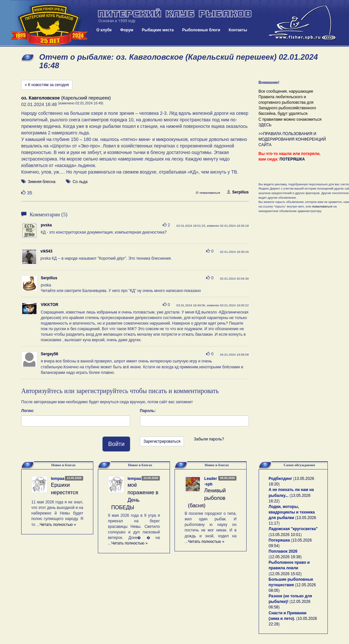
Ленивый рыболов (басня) (207, 498)
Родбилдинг (281, 479)
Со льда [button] (80, 182)
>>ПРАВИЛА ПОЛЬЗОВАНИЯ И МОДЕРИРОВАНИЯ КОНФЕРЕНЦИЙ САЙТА (292, 139)
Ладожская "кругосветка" (293, 529)
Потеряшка (279, 540)
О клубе (104, 30)
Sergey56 (49, 354)
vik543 (46, 251)
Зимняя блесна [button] (41, 182)
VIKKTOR (50, 305)
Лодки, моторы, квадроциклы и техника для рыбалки (292, 512)
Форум (127, 30)
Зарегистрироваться (162, 441)
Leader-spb (211, 481)
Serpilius (238, 192)
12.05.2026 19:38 (285, 557)
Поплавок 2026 (283, 551)
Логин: (28, 411)
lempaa (58, 479)
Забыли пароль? (209, 439)
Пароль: (148, 411)
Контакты (238, 30)
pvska (46, 225)
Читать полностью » (58, 525)
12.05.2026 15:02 (285, 574)
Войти (116, 444)
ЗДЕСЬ (265, 125)
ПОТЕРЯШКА (292, 159)
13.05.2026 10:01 (285, 535)
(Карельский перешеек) (66, 98)
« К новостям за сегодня (47, 85)
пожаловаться (208, 193)
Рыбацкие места (158, 30)
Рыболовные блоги (201, 30)
